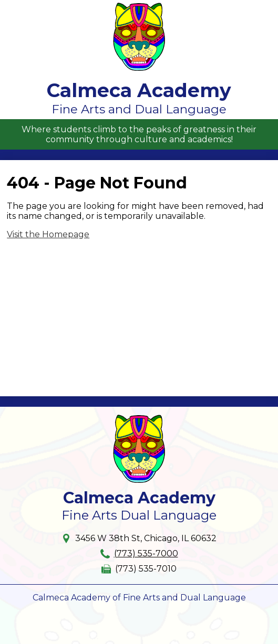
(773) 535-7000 (146, 553)
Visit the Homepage (48, 234)
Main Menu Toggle (260, 9)
